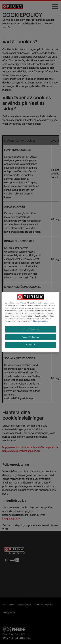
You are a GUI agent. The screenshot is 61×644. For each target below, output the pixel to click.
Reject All (31, 345)
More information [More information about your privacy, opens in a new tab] (40, 321)
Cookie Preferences (30, 329)
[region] (30, 322)
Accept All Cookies (30, 337)
